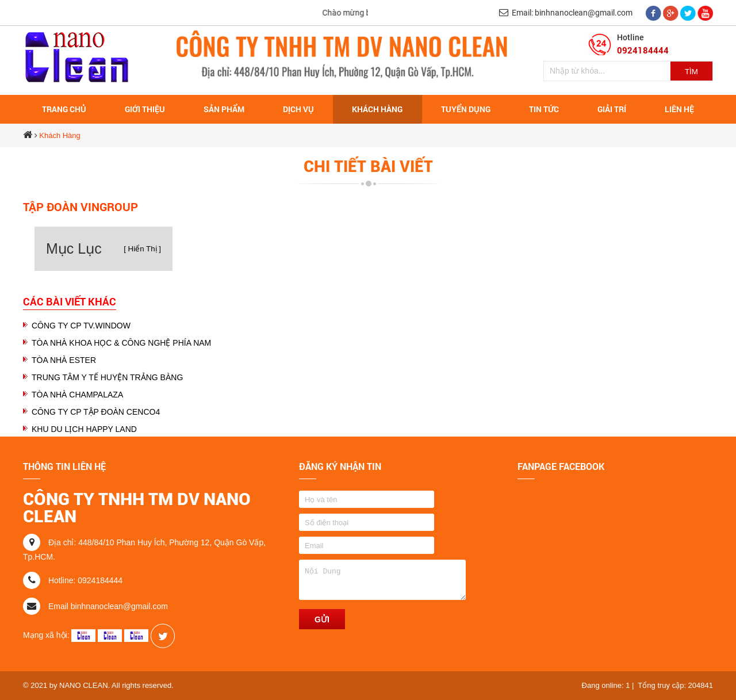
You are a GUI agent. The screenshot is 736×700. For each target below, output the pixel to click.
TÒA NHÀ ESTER (64, 360)
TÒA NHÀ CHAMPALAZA (77, 395)
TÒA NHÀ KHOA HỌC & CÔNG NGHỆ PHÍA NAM (121, 343)
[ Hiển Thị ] (142, 249)
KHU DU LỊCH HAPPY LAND (84, 429)
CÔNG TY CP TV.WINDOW (81, 326)
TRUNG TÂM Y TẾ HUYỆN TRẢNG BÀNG (107, 377)
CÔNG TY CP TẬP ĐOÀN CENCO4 (96, 412)
